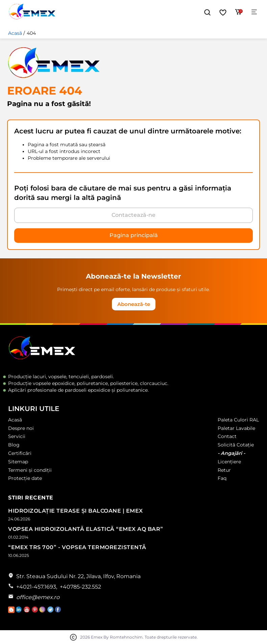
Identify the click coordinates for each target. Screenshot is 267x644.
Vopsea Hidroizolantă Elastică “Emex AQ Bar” (86, 529)
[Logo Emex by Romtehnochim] (42, 358)
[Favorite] (223, 12)
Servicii (17, 436)
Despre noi (21, 428)
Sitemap (18, 462)
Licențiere (229, 462)
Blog (14, 445)
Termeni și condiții (30, 470)
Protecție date (25, 478)
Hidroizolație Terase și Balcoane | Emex (76, 511)
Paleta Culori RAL (238, 420)
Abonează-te (134, 304)
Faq (222, 478)
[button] (207, 12)
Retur (224, 470)
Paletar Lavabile (236, 428)
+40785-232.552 (80, 587)
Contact (227, 436)
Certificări (20, 453)
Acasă (15, 33)
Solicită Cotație (236, 445)
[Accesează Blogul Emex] (12, 611)
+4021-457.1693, (37, 587)
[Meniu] (254, 12)
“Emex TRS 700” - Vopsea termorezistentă (77, 547)
